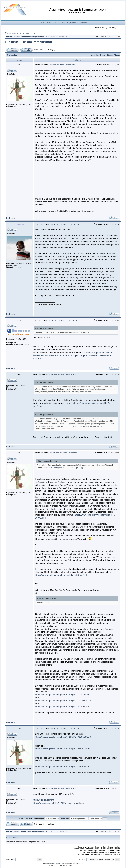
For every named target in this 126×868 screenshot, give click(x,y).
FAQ (56, 23)
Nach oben (10, 218)
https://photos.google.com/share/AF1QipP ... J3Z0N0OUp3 (63, 737)
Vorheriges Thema (98, 55)
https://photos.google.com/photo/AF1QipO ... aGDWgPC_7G (64, 701)
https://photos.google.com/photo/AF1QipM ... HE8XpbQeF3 (63, 695)
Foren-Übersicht (13, 37)
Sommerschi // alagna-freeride (32, 37)
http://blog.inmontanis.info (100, 353)
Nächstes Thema (113, 55)
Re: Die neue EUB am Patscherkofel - (65, 224)
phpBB (55, 863)
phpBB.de (74, 865)
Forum (42, 23)
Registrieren (72, 23)
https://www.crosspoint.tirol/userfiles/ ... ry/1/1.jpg (64, 468)
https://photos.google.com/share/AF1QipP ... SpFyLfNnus (62, 767)
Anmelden (83, 23)
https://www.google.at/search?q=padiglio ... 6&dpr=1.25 (61, 575)
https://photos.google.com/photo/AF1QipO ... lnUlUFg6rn (62, 707)
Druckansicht (12, 55)
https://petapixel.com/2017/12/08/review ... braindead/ (58, 803)
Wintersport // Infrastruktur (56, 37)
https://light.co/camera (44, 800)
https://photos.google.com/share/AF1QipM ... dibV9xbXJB (62, 749)
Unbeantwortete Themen (15, 33)
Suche (63, 23)
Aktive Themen (32, 33)
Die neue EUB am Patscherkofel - (30, 42)
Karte (49, 23)
